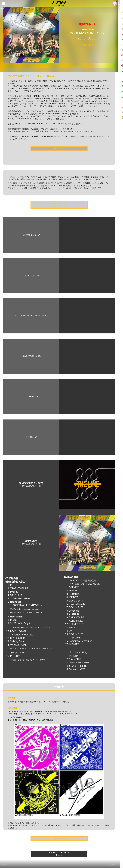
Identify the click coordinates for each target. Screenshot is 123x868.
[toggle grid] (4, 4)
